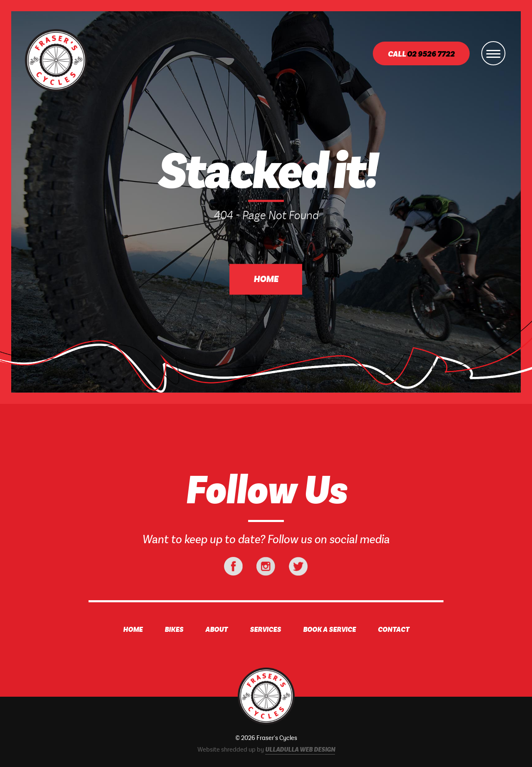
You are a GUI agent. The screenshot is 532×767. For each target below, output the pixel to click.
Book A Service (329, 630)
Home (266, 280)
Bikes (174, 630)
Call (421, 54)
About (217, 630)
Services (265, 630)
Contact (394, 630)
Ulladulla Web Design (300, 750)
